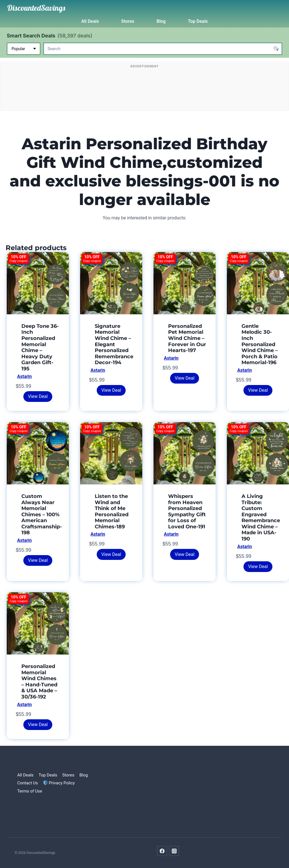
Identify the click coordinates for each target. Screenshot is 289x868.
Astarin (24, 376)
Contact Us (28, 783)
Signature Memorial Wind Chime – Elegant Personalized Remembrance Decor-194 (114, 344)
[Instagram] (174, 851)
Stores (128, 21)
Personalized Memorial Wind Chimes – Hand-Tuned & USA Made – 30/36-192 (39, 682)
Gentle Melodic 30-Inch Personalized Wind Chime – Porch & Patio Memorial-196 (260, 344)
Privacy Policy (59, 783)
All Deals (90, 21)
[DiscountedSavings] (36, 8)
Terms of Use (30, 791)
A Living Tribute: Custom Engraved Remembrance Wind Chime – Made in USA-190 (261, 518)
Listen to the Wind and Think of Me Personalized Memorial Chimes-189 (112, 511)
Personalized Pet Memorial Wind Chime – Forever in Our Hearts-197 (187, 338)
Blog (161, 21)
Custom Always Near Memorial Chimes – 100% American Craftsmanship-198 (42, 515)
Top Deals (198, 21)
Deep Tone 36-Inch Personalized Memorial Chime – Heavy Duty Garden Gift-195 (40, 347)
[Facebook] (162, 851)
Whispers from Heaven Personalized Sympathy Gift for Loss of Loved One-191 (187, 511)
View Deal (38, 396)
